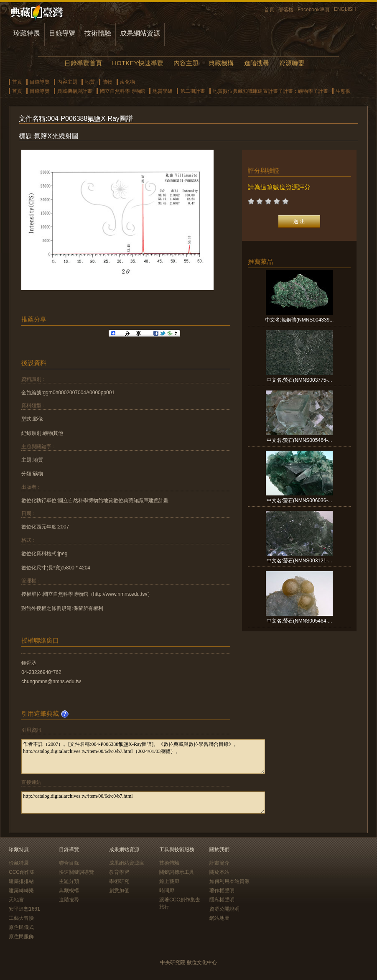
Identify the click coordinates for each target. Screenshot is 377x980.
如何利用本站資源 (229, 881)
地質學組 (163, 91)
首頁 (269, 10)
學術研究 (119, 881)
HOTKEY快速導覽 (138, 63)
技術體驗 (98, 33)
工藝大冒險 (21, 918)
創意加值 (119, 891)
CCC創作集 (22, 872)
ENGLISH (345, 9)
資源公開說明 (224, 909)
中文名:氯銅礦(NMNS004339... (299, 320)
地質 (90, 82)
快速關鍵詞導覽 (76, 872)
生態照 (343, 91)
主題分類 (69, 881)
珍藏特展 (27, 33)
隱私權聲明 (222, 900)
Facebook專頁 (314, 10)
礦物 (107, 82)
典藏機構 (221, 63)
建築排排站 (21, 881)
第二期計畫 (193, 91)
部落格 (286, 10)
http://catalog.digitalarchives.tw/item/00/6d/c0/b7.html (143, 803)
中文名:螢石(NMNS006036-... (299, 500)
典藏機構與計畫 (75, 91)
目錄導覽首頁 (83, 63)
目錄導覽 (62, 33)
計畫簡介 (219, 863)
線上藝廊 (169, 881)
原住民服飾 (21, 937)
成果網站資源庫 (127, 863)
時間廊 (167, 891)
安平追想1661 (24, 909)
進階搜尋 (257, 63)
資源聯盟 (292, 63)
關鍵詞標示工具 (177, 872)
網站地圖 (219, 918)
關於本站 (219, 872)
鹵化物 (127, 82)
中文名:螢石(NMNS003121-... (299, 561)
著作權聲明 (222, 891)
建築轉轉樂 (21, 891)
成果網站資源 (140, 33)
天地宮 (16, 900)
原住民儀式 (21, 927)
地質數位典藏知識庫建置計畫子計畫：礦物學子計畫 (270, 91)
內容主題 (186, 63)
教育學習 (119, 872)
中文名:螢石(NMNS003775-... (299, 380)
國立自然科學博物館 (122, 91)
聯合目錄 (69, 863)
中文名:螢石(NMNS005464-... (299, 440)
